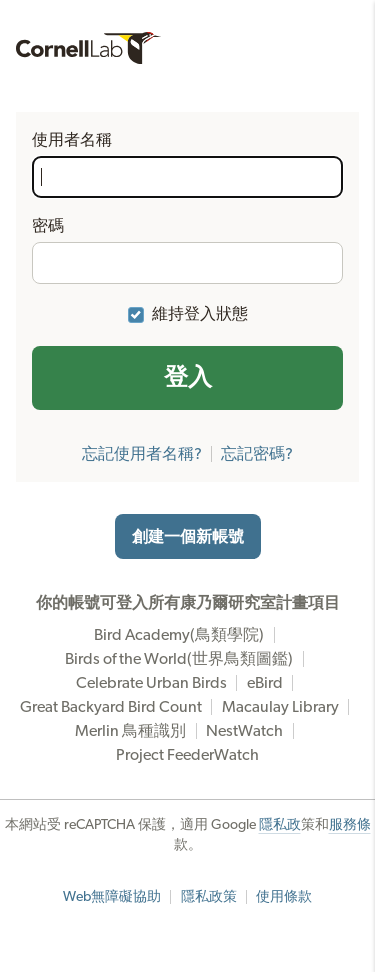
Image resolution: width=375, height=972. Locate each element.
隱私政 (280, 825)
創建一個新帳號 (188, 537)
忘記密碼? (257, 454)
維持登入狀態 (200, 314)
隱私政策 (209, 897)
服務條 (350, 825)
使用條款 (284, 897)
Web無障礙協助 (112, 897)
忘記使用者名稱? (142, 454)
